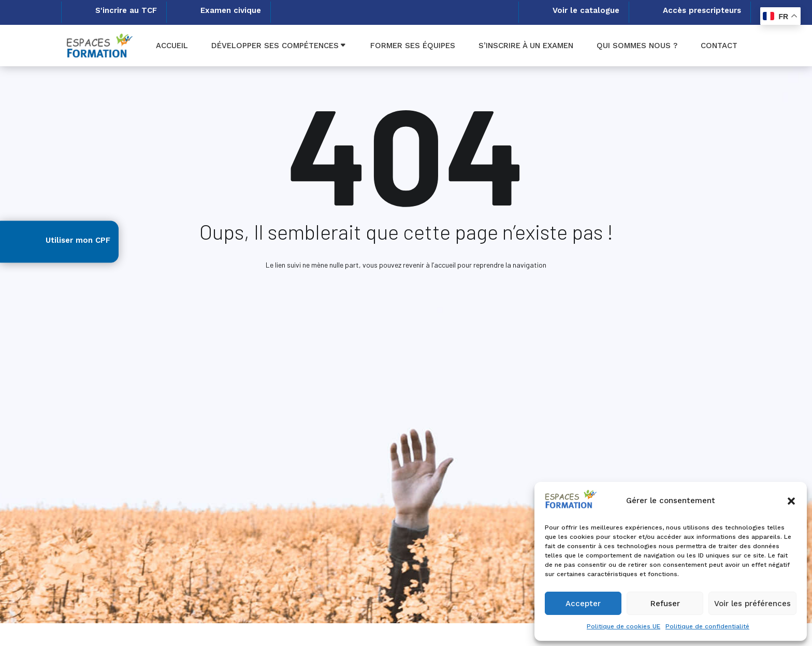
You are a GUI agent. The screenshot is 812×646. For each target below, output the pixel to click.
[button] (791, 501)
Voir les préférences (752, 604)
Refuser (665, 604)
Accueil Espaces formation (395, 302)
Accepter (583, 604)
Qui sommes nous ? (637, 46)
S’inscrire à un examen (526, 46)
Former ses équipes (413, 46)
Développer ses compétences (275, 46)
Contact (719, 46)
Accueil (172, 46)
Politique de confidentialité (707, 626)
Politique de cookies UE (624, 626)
